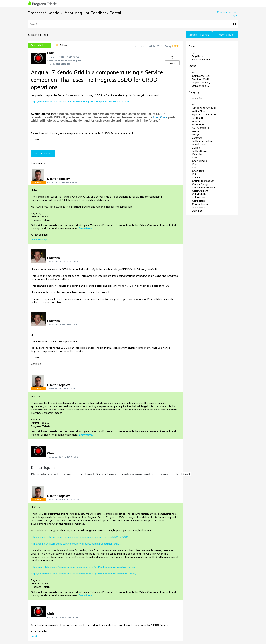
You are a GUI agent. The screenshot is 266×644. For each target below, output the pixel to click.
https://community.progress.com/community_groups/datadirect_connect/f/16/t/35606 (80, 537)
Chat (195, 168)
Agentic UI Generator (204, 114)
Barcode (197, 138)
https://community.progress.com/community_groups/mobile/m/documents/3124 (76, 544)
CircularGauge (200, 184)
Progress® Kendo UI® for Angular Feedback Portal (74, 13)
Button (196, 148)
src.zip (35, 636)
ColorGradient (200, 191)
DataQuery (198, 207)
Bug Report (199, 56)
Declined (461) (201, 79)
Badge (196, 134)
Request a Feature (199, 35)
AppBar (196, 121)
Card (195, 158)
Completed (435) (202, 76)
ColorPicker (199, 197)
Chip (195, 174)
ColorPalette (199, 194)
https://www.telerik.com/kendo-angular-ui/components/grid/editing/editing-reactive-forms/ (83, 567)
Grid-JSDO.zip (39, 239)
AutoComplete (201, 128)
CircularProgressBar (204, 187)
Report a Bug (225, 35)
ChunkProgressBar (203, 181)
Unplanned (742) (202, 86)
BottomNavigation (202, 141)
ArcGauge (198, 124)
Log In (235, 15)
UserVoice (160, 117)
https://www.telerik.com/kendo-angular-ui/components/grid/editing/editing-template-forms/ (83, 574)
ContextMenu (200, 204)
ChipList (197, 177)
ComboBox (198, 201)
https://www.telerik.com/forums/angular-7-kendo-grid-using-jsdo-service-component (80, 101)
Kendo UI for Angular (204, 108)
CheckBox (198, 171)
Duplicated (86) (201, 82)
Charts (196, 164)
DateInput (198, 211)
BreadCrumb (199, 144)
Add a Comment (43, 153)
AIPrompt (198, 118)
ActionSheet (199, 111)
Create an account (228, 12)
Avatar (196, 131)
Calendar (197, 154)
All (194, 53)
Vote (172, 63)
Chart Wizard (199, 161)
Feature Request (202, 59)
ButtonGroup (200, 151)
